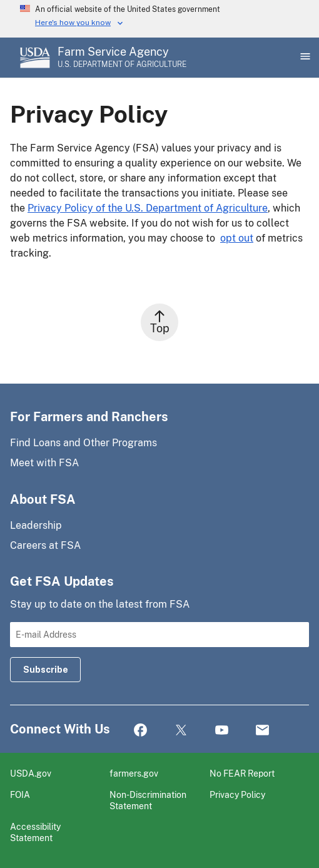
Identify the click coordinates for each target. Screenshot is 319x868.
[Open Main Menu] (304, 58)
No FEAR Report (242, 773)
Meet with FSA (44, 463)
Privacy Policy (237, 794)
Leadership (36, 525)
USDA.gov (31, 773)
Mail (262, 731)
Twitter (181, 731)
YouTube (222, 731)
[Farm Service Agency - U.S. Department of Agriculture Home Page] (122, 58)
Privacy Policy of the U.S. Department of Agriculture (148, 208)
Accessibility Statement (35, 832)
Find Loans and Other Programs (84, 443)
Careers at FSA (45, 545)
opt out (237, 238)
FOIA (20, 794)
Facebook (140, 731)
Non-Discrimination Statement (148, 800)
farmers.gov (134, 773)
